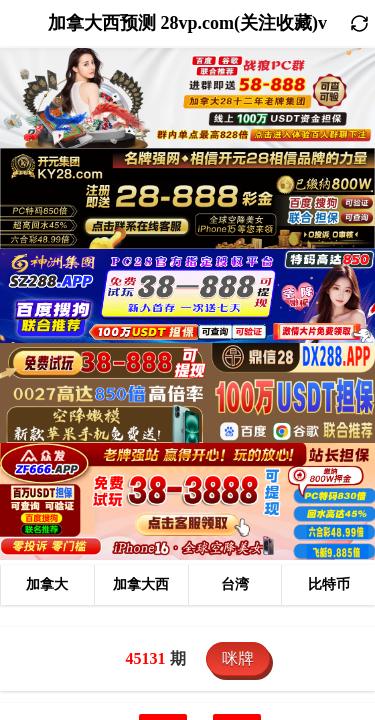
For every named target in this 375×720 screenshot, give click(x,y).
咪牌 (238, 658)
